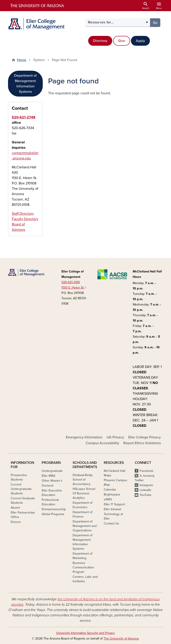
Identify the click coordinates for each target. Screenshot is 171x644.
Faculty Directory (25, 219)
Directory (100, 41)
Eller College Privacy (145, 437)
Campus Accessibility (102, 443)
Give (122, 41)
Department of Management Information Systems (25, 84)
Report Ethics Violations (142, 443)
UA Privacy (115, 437)
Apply (140, 41)
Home (22, 60)
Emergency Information (84, 437)
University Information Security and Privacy (85, 633)
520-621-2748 (24, 117)
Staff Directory (23, 214)
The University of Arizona (121, 639)
